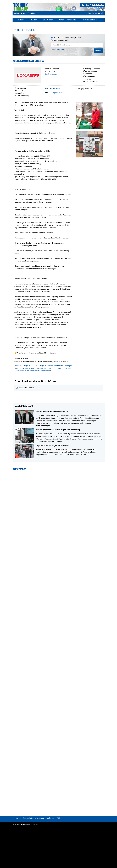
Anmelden (32, 13)
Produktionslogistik (38, 366)
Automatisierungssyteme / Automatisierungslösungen (36, 368)
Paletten (50, 366)
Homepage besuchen (54, 93)
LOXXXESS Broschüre (26, 388)
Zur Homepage (51, 74)
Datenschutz (28, 818)
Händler (34, 20)
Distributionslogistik (22, 366)
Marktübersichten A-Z (96, 13)
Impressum (17, 818)
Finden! (98, 51)
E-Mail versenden (53, 89)
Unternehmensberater (68, 20)
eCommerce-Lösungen (63, 366)
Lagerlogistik (35, 371)
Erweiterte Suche (57, 50)
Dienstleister (48, 20)
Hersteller (20, 20)
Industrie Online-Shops (92, 20)
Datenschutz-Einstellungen (45, 818)
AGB (59, 818)
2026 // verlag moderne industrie (25, 824)
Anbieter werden (20, 13)
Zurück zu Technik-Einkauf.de (93, 5)
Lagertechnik (46, 371)
